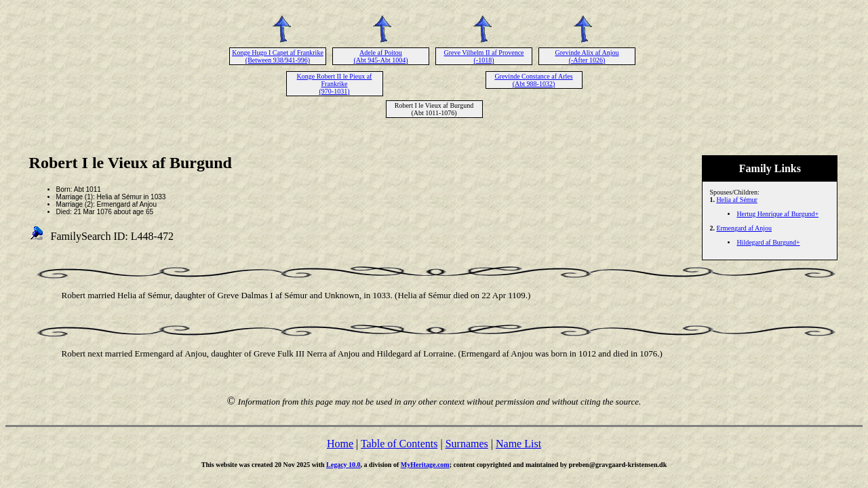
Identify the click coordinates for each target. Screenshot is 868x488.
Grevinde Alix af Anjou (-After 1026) (587, 56)
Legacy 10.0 (343, 465)
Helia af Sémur (737, 200)
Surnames (467, 444)
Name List (518, 444)
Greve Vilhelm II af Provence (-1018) (484, 56)
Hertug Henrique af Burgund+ (777, 214)
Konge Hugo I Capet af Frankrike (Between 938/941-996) (278, 56)
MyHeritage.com (425, 465)
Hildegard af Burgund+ (768, 242)
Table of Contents (399, 444)
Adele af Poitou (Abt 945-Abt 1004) (381, 56)
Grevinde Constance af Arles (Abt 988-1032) (533, 80)
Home (340, 444)
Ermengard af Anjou (744, 228)
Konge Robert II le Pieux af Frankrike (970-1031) (335, 84)
